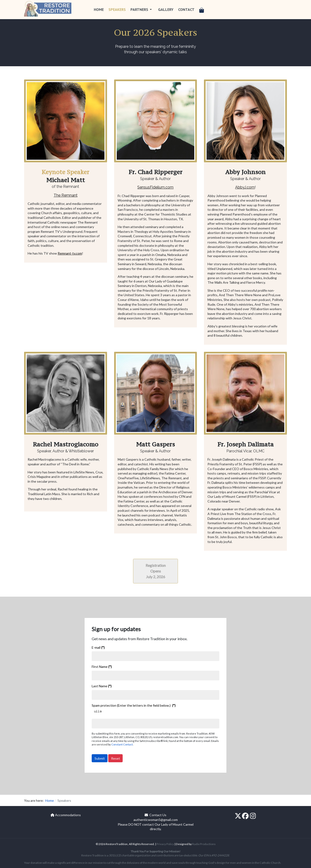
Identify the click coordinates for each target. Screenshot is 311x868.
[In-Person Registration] (155, 571)
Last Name (102, 686)
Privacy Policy (165, 844)
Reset (116, 758)
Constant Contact (122, 744)
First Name (102, 667)
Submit (100, 758)
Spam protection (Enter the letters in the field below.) (134, 705)
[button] (142, 9)
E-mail (98, 647)
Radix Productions (204, 844)
